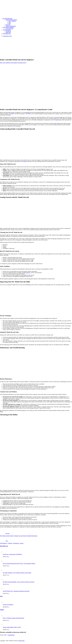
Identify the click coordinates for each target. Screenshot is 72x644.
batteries (28, 273)
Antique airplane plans (11, 26)
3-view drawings (9, 29)
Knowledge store (4, 546)
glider (55, 119)
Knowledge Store (7, 34)
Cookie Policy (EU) (7, 36)
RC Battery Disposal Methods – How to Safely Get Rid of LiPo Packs (19, 582)
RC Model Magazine (8, 19)
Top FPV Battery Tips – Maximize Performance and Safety (16, 591)
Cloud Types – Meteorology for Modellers (12, 554)
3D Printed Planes (7, 30)
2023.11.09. (3, 63)
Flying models (14, 63)
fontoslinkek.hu (11, 635)
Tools (1, 596)
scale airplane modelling (8, 27)
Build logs (8, 25)
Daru (10, 24)
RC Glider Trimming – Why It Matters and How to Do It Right (17, 573)
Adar (10, 22)
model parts (8, 32)
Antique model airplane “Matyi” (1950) (12, 627)
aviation (25, 161)
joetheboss (8, 63)
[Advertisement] (36, 48)
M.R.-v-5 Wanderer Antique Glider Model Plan (13, 618)
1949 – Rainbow (12, 21)
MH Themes (22, 641)
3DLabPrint (8, 31)
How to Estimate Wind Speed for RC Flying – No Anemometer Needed (19, 563)
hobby (28, 112)
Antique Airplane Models (11, 20)
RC (22, 160)
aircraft (13, 112)
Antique (2, 610)
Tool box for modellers (8, 605)
